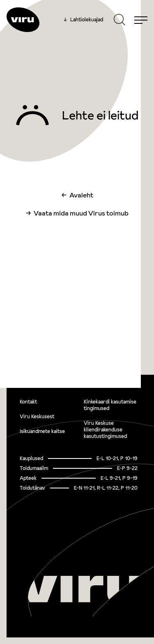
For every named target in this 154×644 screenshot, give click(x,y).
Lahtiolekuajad (83, 20)
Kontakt (28, 402)
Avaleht (81, 195)
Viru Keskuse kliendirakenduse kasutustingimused (105, 430)
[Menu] (141, 20)
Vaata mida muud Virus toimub (81, 213)
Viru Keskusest (37, 416)
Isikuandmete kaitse (42, 431)
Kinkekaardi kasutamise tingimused (110, 405)
